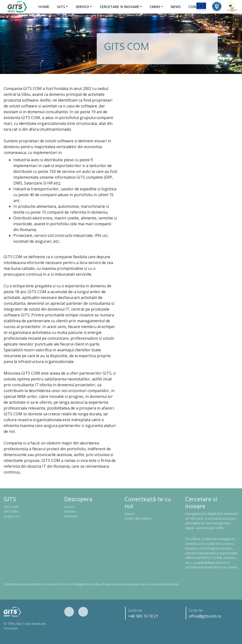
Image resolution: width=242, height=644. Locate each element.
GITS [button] (61, 7)
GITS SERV (11, 511)
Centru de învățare (138, 518)
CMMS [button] (155, 7)
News (176, 7)
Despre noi (12, 516)
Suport (130, 514)
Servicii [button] (82, 7)
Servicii (69, 507)
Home (44, 7)
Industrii (70, 511)
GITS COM (11, 507)
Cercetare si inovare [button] (119, 7)
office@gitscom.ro (205, 616)
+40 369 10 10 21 (143, 616)
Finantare (71, 516)
